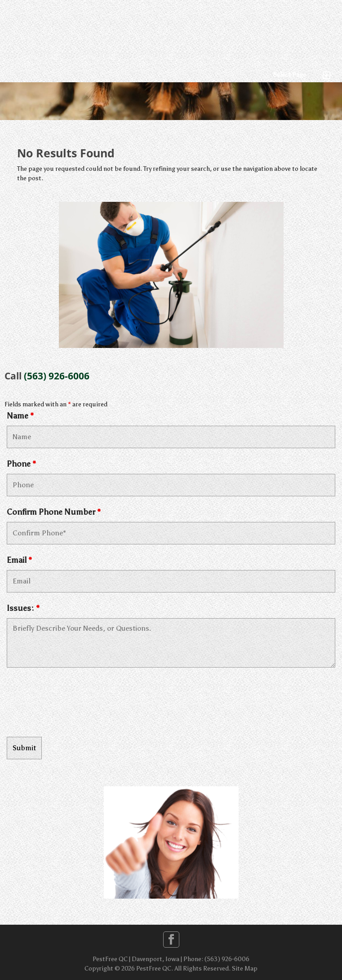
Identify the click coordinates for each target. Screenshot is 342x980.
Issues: (23, 608)
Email (19, 560)
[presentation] (75, 704)
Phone (21, 464)
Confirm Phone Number (54, 512)
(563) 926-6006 (57, 376)
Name (20, 416)
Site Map (245, 969)
